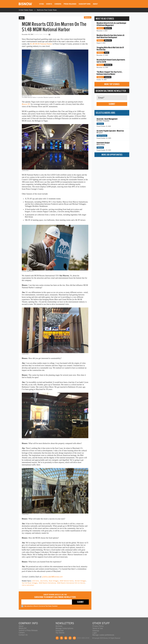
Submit (112, 104)
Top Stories (60, 633)
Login (95, 633)
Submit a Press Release (28, 630)
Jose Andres (44, 581)
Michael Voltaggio (80, 581)
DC (26, 104)
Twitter (61, 638)
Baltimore (88, 17)
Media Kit (23, 628)
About (95, 4)
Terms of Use (98, 628)
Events (49, 4)
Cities (42, 4)
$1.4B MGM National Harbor (41, 44)
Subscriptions (85, 4)
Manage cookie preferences (103, 635)
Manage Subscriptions (64, 628)
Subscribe (60, 630)
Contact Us (23, 635)
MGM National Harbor (67, 581)
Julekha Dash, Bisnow (41, 34)
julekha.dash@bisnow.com (52, 577)
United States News (26, 10)
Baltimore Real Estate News (47, 10)
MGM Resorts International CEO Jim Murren (71, 583)
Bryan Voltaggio (54, 581)
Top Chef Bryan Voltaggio (30, 583)
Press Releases (70, 4)
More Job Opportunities (112, 155)
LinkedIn (66, 638)
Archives (59, 626)
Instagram (70, 638)
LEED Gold (35, 581)
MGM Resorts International (47, 583)
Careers (58, 4)
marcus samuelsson (28, 585)
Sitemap (96, 630)
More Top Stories (112, 84)
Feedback (74, 638)
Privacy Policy (98, 626)
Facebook (57, 638)
